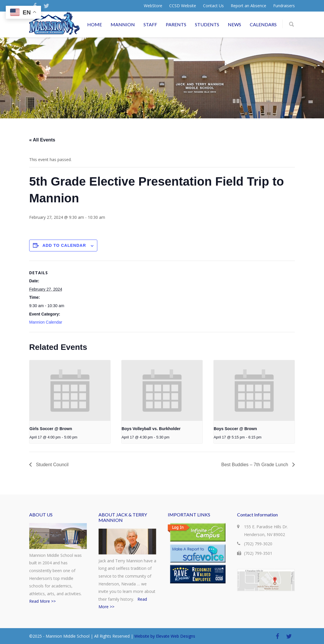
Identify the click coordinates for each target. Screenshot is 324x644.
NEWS (234, 24)
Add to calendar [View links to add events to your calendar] (64, 245)
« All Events (42, 140)
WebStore (153, 6)
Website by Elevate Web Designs (165, 636)
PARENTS (176, 24)
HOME (95, 24)
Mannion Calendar (46, 322)
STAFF (150, 24)
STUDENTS (207, 24)
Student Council (52, 465)
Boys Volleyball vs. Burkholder (151, 429)
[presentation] (70, 391)
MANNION (123, 24)
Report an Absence (248, 6)
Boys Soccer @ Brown (235, 429)
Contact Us (213, 6)
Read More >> (42, 601)
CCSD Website (183, 6)
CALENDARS (263, 24)
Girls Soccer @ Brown (51, 429)
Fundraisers (284, 6)
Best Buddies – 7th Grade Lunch (255, 465)
